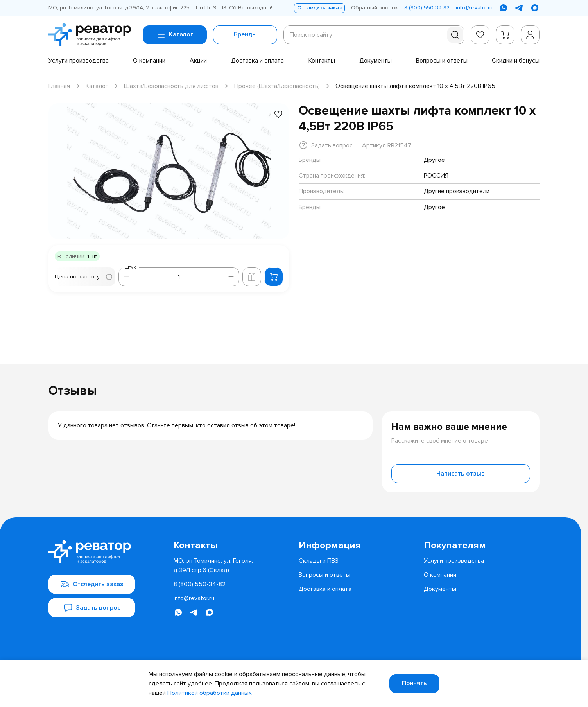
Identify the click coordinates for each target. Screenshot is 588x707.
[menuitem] (79, 61)
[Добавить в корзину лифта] (252, 277)
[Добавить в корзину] (274, 277)
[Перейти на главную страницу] (92, 35)
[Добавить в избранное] (278, 114)
